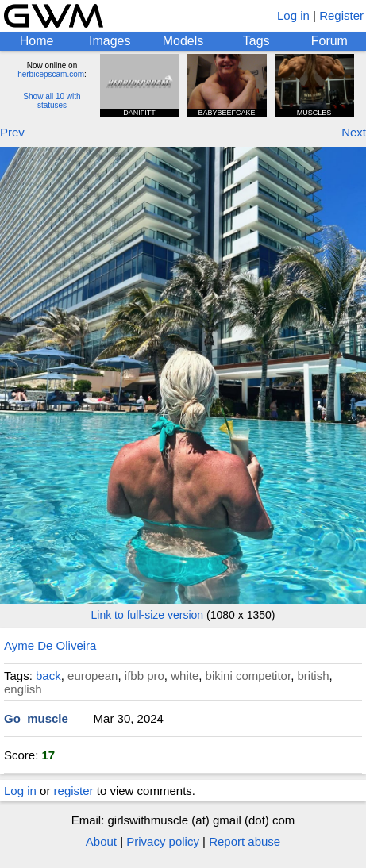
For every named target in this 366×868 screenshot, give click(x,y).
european (92, 676)
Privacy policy (163, 841)
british (313, 676)
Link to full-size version (148, 615)
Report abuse (245, 841)
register (74, 791)
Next (354, 132)
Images (110, 41)
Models (183, 41)
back (48, 676)
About (101, 841)
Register (341, 15)
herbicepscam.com (51, 74)
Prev (12, 132)
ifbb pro (144, 676)
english (23, 689)
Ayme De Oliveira (50, 645)
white (185, 676)
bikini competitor (248, 676)
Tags (256, 41)
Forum (329, 41)
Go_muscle (36, 718)
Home (37, 41)
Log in (293, 15)
